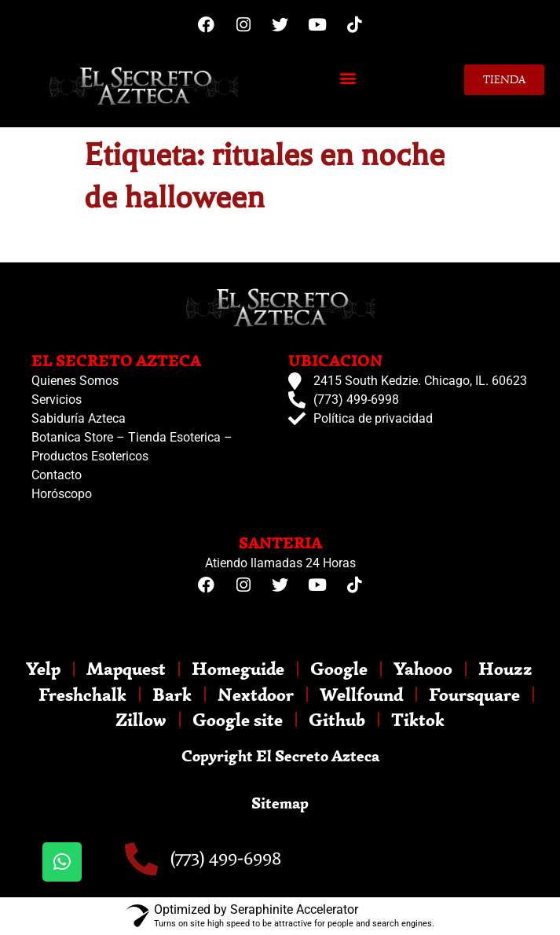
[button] (348, 77)
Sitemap (280, 803)
